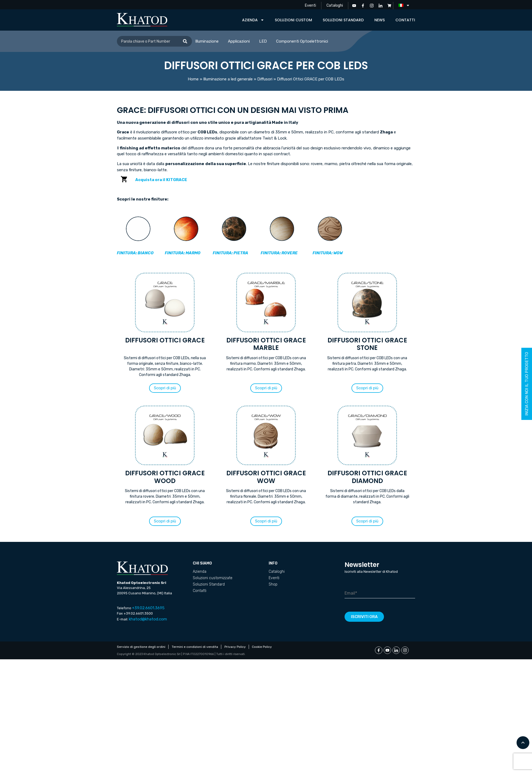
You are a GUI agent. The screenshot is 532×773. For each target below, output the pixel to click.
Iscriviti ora (364, 617)
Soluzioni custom (293, 20)
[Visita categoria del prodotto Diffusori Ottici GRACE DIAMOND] (367, 460)
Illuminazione (207, 41)
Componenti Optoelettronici (302, 41)
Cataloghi (334, 5)
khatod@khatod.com (148, 619)
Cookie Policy (263, 647)
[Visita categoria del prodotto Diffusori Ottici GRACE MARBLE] (266, 327)
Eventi (310, 5)
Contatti (405, 20)
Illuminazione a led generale (228, 79)
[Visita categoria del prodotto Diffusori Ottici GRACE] (165, 327)
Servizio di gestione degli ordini (141, 647)
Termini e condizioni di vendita (195, 647)
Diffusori (265, 79)
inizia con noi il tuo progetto (527, 384)
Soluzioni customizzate (213, 578)
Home (193, 79)
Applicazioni (239, 41)
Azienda (253, 20)
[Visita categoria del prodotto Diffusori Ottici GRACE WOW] (266, 460)
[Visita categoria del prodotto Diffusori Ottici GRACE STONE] (367, 327)
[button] (165, 388)
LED (263, 41)
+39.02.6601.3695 (148, 608)
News (380, 20)
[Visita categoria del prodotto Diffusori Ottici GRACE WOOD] (165, 460)
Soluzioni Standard (343, 20)
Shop (273, 584)
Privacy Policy (236, 647)
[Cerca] (185, 41)
